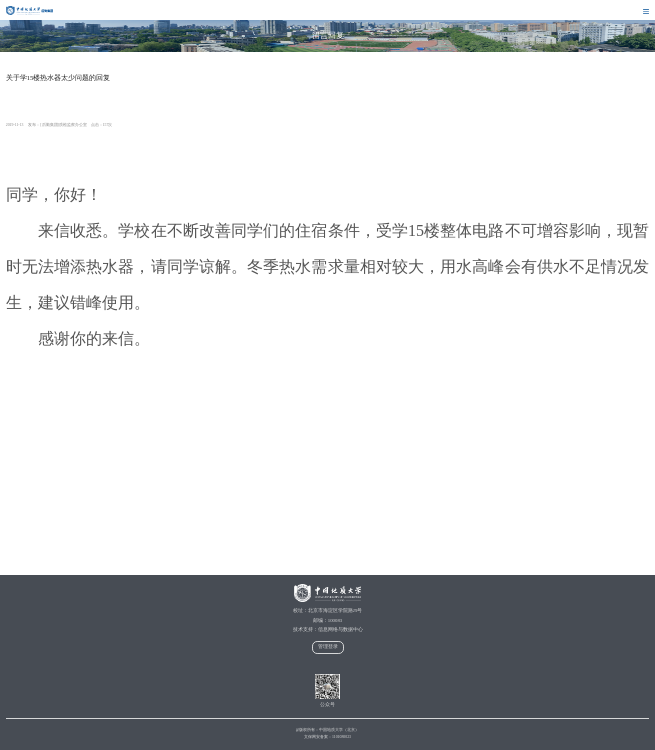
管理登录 (328, 646)
